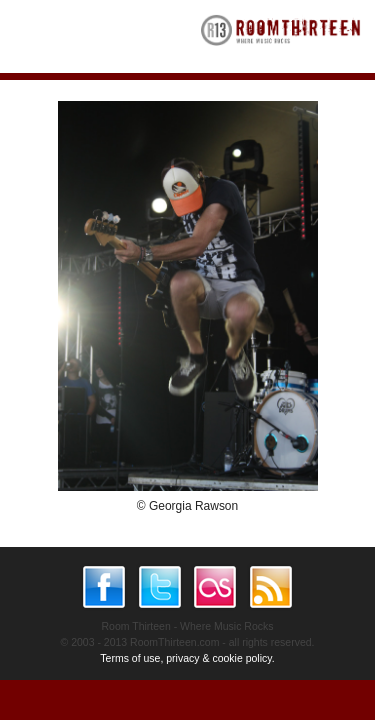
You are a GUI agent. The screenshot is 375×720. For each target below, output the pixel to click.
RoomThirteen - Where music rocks (281, 36)
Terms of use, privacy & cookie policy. (187, 658)
